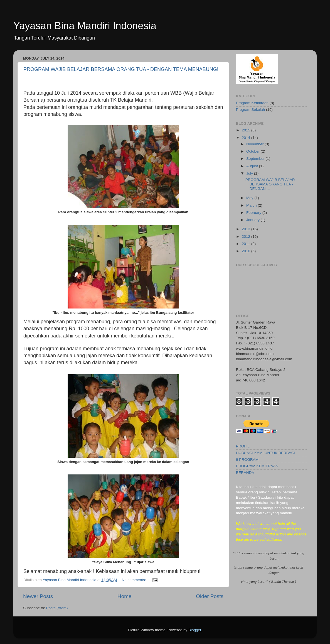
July (250, 173)
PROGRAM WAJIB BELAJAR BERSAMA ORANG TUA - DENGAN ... (270, 184)
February (254, 213)
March (252, 205)
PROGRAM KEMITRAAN (257, 466)
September (256, 159)
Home (124, 596)
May (250, 198)
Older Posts (210, 596)
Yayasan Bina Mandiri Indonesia (85, 26)
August (253, 166)
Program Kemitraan (252, 103)
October (253, 151)
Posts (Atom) (57, 608)
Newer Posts (38, 596)
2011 (247, 244)
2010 (247, 251)
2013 (247, 229)
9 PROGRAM (247, 460)
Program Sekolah (250, 110)
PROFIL (243, 446)
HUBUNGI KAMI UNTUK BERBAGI (266, 453)
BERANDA (245, 473)
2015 (247, 130)
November (255, 144)
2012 (247, 237)
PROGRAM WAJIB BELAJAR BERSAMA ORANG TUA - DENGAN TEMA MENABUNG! (121, 69)
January (253, 220)
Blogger (195, 630)
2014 (247, 138)
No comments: (134, 580)
